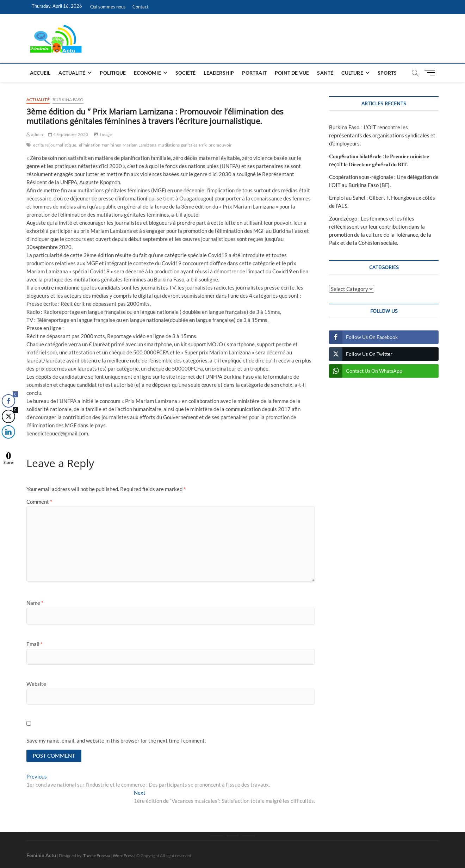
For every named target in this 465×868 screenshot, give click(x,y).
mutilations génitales (178, 145)
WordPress (123, 855)
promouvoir (220, 145)
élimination (90, 145)
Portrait (254, 73)
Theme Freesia (97, 855)
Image (106, 134)
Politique (113, 73)
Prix (203, 145)
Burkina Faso (68, 100)
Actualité (72, 73)
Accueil (40, 73)
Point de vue (292, 73)
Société (185, 73)
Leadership (219, 73)
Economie (147, 73)
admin (35, 134)
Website (36, 684)
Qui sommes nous (108, 7)
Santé (325, 73)
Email (35, 644)
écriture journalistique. (55, 145)
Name (35, 603)
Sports (387, 73)
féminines (111, 145)
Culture (352, 73)
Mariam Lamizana (139, 145)
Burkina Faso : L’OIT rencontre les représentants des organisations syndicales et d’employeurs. (382, 135)
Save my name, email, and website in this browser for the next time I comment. (116, 740)
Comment (39, 502)
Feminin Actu (41, 855)
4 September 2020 (68, 134)
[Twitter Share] (8, 416)
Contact (141, 7)
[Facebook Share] (8, 401)
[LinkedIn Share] (7, 432)
